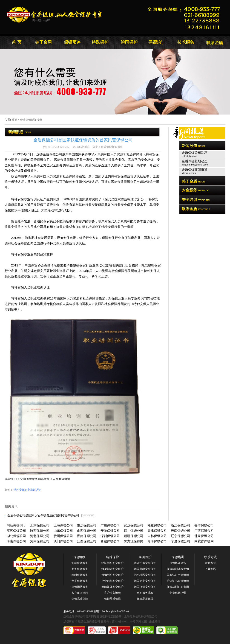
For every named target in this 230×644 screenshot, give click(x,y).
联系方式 (210, 557)
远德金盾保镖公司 (15, 42)
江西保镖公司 (87, 541)
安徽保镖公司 (110, 531)
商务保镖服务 (80, 569)
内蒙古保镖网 (204, 541)
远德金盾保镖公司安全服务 (101, 42)
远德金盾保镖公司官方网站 (55, 15)
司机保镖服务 (80, 563)
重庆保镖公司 (87, 525)
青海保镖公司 (157, 541)
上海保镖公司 (63, 525)
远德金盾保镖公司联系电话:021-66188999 (185, 17)
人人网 (54, 479)
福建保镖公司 (157, 525)
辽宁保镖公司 (181, 536)
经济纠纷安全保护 (112, 563)
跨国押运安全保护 (145, 587)
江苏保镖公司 (16, 531)
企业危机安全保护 (112, 581)
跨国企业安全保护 (145, 581)
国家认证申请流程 (178, 575)
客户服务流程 (80, 593)
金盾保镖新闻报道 (31, 120)
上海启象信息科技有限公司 (141, 616)
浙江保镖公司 (181, 525)
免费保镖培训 (178, 593)
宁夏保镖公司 (181, 541)
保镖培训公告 (178, 563)
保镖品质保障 (80, 599)
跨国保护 (145, 557)
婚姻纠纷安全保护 (112, 575)
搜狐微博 (64, 479)
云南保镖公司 (181, 531)
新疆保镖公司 (134, 536)
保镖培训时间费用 (178, 587)
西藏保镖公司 (110, 541)
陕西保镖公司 (40, 531)
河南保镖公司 (40, 541)
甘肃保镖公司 (204, 536)
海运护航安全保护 (145, 563)
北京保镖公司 (40, 525)
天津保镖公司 (157, 531)
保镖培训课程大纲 (178, 569)
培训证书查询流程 (178, 581)
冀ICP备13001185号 (124, 622)
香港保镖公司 (204, 525)
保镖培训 (178, 557)
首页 (14, 120)
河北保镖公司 (40, 536)
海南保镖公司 (16, 541)
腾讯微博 (44, 479)
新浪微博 (32, 479)
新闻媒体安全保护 (112, 587)
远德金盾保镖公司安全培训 (129, 42)
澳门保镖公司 (63, 541)
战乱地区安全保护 (145, 575)
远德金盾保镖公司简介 (43, 42)
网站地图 (141, 622)
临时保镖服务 (80, 575)
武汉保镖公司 (134, 525)
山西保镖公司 (87, 531)
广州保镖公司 (110, 525)
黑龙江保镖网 (134, 541)
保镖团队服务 (80, 587)
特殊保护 (112, 557)
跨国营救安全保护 (145, 569)
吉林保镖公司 (157, 536)
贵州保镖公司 (63, 536)
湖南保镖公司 (87, 536)
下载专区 (210, 569)
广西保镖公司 (204, 531)
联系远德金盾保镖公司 (158, 42)
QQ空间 (21, 479)
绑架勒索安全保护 (112, 569)
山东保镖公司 (63, 531)
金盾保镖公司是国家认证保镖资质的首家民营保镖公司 (43, 515)
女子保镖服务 (80, 581)
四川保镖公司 (134, 531)
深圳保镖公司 (110, 536)
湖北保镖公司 (16, 536)
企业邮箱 (155, 622)
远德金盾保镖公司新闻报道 (72, 42)
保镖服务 (80, 557)
